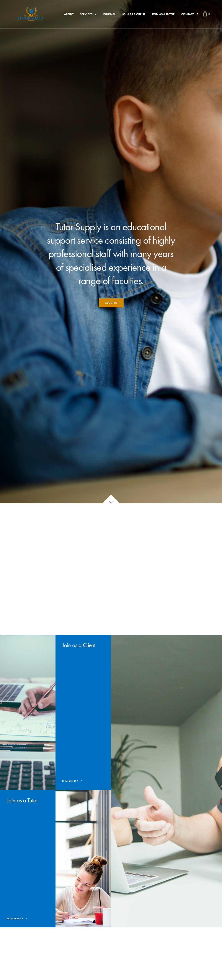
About (69, 14)
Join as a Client (134, 14)
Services (86, 14)
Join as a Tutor (163, 14)
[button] (111, 303)
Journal (109, 14)
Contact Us (190, 14)
